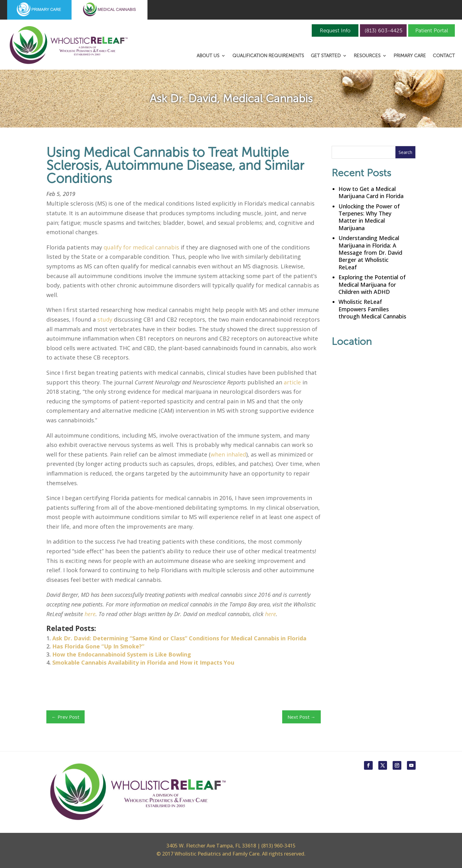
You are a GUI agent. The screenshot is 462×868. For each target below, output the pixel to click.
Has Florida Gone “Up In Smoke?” (98, 646)
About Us (208, 56)
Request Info (335, 30)
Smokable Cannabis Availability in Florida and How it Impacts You (143, 662)
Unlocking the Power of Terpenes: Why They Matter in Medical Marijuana (369, 217)
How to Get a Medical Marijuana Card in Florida (371, 192)
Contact (444, 56)
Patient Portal (432, 30)
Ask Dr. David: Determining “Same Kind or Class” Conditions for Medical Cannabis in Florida (179, 638)
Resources (367, 56)
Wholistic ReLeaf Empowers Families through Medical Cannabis (372, 309)
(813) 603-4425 (383, 30)
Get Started (326, 56)
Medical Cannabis (268, 98)
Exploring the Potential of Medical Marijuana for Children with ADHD (372, 284)
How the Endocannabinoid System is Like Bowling (122, 654)
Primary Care (410, 56)
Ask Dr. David (183, 98)
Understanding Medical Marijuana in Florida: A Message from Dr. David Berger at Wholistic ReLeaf (370, 253)
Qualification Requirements (268, 56)
